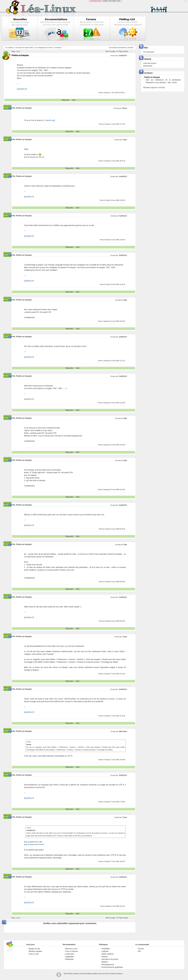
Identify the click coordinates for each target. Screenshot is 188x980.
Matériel (105, 962)
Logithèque (70, 957)
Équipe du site (34, 949)
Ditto (125, 300)
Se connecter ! (149, 52)
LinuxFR (105, 1)
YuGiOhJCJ (123, 56)
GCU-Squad (112, 1)
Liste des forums (150, 63)
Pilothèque (69, 959)
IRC (140, 951)
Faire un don (34, 954)
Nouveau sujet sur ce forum (154, 88)
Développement (108, 965)
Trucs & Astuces (72, 951)
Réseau (105, 957)
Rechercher (148, 66)
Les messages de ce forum (44, 48)
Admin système (107, 954)
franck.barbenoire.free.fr (34, 157)
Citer (74, 100)
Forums (141, 949)
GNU (119, 1)
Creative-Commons (116, 974)
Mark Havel (123, 731)
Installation (106, 949)
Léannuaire (70, 954)
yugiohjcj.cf (22, 89)
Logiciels (105, 951)
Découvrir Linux (71, 949)
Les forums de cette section (24, 48)
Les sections (9, 48)
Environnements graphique (112, 967)
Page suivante (123, 51)
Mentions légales (35, 951)
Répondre (66, 100)
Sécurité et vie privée (110, 959)
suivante (131, 48)
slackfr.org (50, 120)
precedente (122, 48)
